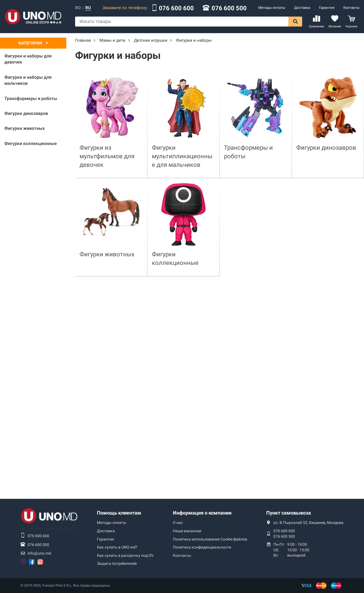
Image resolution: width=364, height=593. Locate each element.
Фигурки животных (107, 254)
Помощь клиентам (119, 513)
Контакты (351, 8)
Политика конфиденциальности (202, 547)
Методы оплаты (272, 8)
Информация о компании (202, 513)
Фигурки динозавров (326, 148)
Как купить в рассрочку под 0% (125, 555)
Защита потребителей (117, 563)
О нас (178, 523)
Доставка (302, 8)
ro (78, 8)
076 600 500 (229, 8)
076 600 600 (176, 8)
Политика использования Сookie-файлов (210, 539)
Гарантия (327, 8)
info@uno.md (39, 553)
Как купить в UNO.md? (117, 547)
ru (88, 8)
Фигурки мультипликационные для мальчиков (182, 156)
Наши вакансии (187, 531)
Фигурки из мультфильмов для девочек (107, 156)
